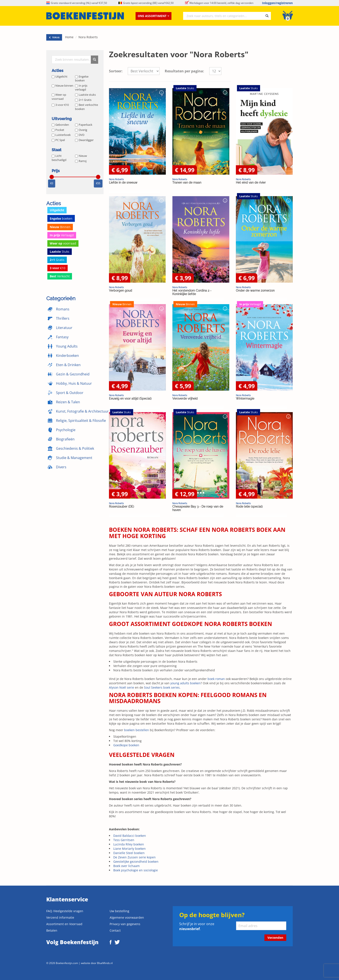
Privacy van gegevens (125, 924)
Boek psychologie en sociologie (136, 870)
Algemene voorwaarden (127, 917)
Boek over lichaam (126, 866)
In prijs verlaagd (81, 88)
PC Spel (58, 140)
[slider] (52, 177)
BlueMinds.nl (105, 963)
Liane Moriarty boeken (130, 849)
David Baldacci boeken (130, 836)
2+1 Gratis (83, 100)
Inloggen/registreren (277, 3)
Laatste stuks (85, 95)
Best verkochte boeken (86, 107)
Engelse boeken (82, 79)
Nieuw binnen (62, 86)
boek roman (216, 679)
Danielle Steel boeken (129, 853)
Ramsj (81, 161)
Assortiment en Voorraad (64, 924)
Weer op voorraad (59, 97)
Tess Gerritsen (124, 840)
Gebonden (60, 125)
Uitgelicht (60, 76)
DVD (80, 135)
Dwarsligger (84, 140)
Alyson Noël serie (122, 687)
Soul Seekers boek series (162, 687)
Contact (115, 930)
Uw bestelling (119, 911)
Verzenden (275, 938)
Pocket (58, 130)
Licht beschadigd (59, 158)
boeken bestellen (137, 730)
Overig (81, 130)
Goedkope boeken (126, 745)
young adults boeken (185, 683)
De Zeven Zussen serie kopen (134, 857)
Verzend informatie (60, 917)
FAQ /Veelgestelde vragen (65, 911)
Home (69, 37)
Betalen (52, 930)
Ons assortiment (154, 16)
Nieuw (81, 156)
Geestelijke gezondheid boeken (136, 862)
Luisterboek (61, 135)
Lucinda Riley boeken (129, 844)
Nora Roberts (88, 37)
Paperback (84, 125)
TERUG (54, 37)
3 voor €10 (60, 105)
